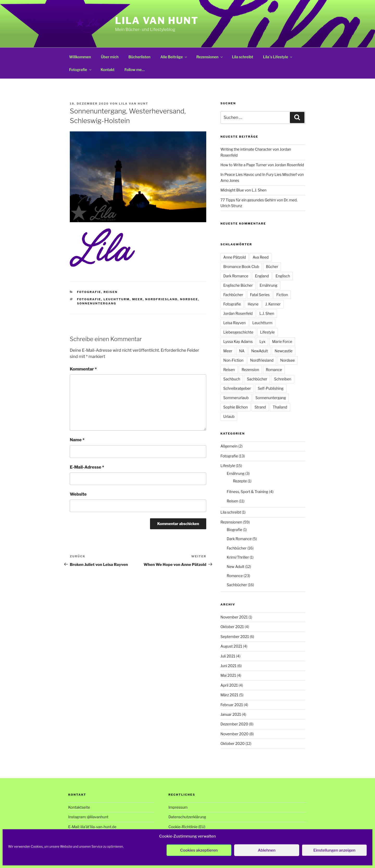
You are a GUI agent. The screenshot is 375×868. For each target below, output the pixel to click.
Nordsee (189, 299)
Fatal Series (260, 295)
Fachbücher (233, 295)
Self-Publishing (271, 388)
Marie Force (282, 342)
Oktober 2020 (233, 743)
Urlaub (229, 416)
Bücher (272, 267)
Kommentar (83, 369)
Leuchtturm (116, 299)
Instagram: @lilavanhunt (88, 817)
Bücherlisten (139, 57)
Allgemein (229, 446)
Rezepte (240, 481)
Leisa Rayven (235, 323)
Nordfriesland (161, 299)
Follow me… (135, 70)
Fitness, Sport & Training (248, 492)
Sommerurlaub (236, 398)
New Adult (236, 567)
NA (242, 351)
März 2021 (229, 695)
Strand (260, 407)
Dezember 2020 (234, 724)
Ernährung (268, 285)
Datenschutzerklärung (187, 817)
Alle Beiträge (174, 57)
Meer (137, 299)
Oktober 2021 (232, 627)
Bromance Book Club (241, 267)
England (262, 276)
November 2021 (234, 617)
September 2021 (235, 637)
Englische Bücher (238, 285)
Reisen (110, 292)
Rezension (250, 370)
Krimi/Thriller (238, 557)
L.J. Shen (267, 313)
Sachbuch (232, 379)
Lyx (262, 342)
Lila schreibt (243, 57)
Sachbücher (257, 379)
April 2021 (229, 685)
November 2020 (235, 734)
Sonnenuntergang (97, 303)
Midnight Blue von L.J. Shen (244, 190)
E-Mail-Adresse (87, 467)
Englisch (283, 276)
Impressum (178, 807)
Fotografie (81, 70)
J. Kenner (273, 304)
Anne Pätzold (235, 257)
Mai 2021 (228, 675)
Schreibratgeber (237, 388)
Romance (274, 370)
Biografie (235, 530)
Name (77, 440)
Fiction (282, 295)
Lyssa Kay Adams (238, 342)
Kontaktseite (79, 807)
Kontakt (108, 70)
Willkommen (80, 57)
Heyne (253, 304)
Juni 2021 (229, 666)
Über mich (110, 57)
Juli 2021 (228, 656)
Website (78, 494)
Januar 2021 (231, 714)
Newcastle (284, 351)
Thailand (280, 407)
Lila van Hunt (157, 21)
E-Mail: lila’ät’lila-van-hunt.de (92, 827)
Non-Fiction (233, 360)
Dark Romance (236, 276)
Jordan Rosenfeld (238, 313)
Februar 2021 (232, 705)
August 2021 (231, 646)
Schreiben (283, 379)
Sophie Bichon (236, 407)
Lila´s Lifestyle (278, 57)
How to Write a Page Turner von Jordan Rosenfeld (262, 165)
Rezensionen (210, 57)
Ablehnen (267, 850)
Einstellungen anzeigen (334, 850)
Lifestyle (267, 332)
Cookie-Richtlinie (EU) (187, 827)
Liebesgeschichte (238, 332)
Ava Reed (261, 257)
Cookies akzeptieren (199, 850)
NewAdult (260, 351)
